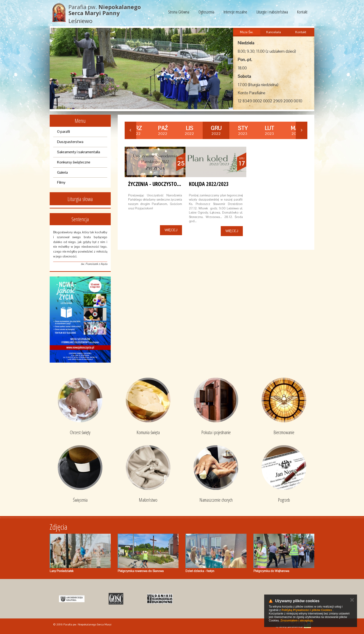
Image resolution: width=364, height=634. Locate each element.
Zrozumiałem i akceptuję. (297, 621)
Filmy (61, 182)
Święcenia (80, 500)
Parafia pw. (105, 10)
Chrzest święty (80, 432)
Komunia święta (148, 432)
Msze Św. (247, 32)
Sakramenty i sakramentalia (79, 152)
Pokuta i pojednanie (216, 432)
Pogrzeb (284, 500)
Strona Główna (179, 12)
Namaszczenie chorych (216, 500)
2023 (243, 130)
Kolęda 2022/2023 (209, 184)
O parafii (63, 132)
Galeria (62, 172)
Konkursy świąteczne (74, 162)
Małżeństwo (148, 500)
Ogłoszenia (206, 12)
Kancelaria (274, 32)
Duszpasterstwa (70, 142)
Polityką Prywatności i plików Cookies (307, 610)
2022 (163, 130)
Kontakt (302, 12)
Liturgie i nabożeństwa (272, 12)
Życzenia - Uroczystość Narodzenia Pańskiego (182, 184)
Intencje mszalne (235, 12)
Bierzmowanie (284, 432)
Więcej (171, 230)
